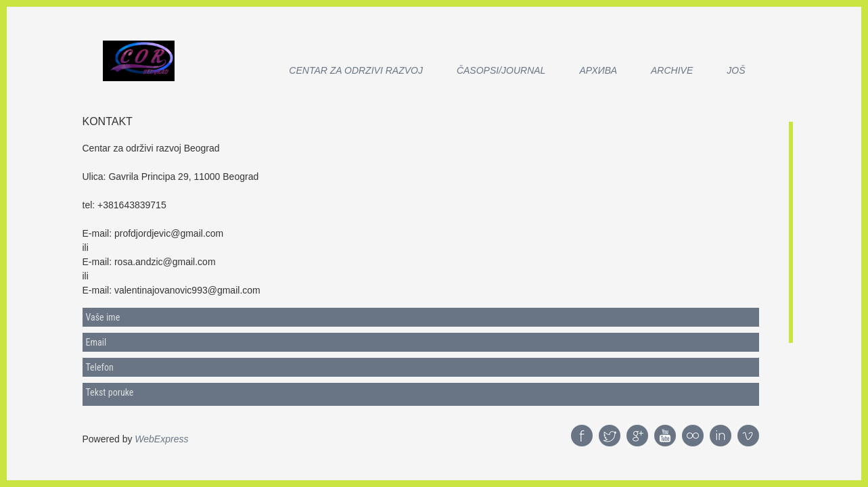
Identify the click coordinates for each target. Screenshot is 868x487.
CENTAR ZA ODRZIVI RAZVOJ (356, 70)
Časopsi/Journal (501, 70)
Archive (672, 70)
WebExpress (161, 439)
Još (736, 70)
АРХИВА (598, 70)
